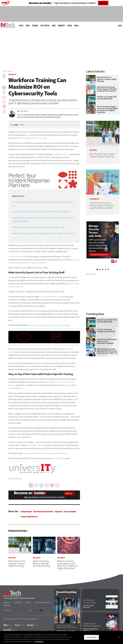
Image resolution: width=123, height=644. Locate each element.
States (28, 26)
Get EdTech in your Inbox (90, 601)
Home (5, 71)
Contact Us (18, 603)
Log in (120, 26)
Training (58, 512)
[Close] (119, 637)
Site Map (7, 605)
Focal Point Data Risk (17, 257)
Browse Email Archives (89, 607)
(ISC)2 (20, 388)
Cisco (64, 382)
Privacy (28, 603)
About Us (7, 603)
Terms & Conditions (42, 603)
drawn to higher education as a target (33, 138)
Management (26, 512)
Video (54, 26)
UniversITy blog (59, 458)
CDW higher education (37, 445)
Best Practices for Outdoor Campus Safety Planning (107, 79)
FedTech (20, 625)
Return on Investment (43, 512)
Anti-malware (70, 512)
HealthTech (10, 630)
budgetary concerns (61, 154)
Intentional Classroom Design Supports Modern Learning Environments (107, 89)
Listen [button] (16, 125)
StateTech (33, 625)
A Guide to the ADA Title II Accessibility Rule (107, 98)
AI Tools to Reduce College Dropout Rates (106, 331)
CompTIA (67, 385)
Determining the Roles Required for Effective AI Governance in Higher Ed (107, 351)
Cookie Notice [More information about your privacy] (39, 642)
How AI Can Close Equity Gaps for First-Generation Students (107, 341)
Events (70, 26)
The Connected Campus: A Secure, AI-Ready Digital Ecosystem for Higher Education (107, 109)
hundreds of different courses (51, 297)
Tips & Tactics (45, 26)
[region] (61, 637)
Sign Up (102, 3)
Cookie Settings (91, 637)
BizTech (8, 625)
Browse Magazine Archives (90, 630)
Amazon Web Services (53, 382)
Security (10, 71)
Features (35, 26)
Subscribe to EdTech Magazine (92, 625)
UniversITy (61, 26)
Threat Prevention (29, 517)
